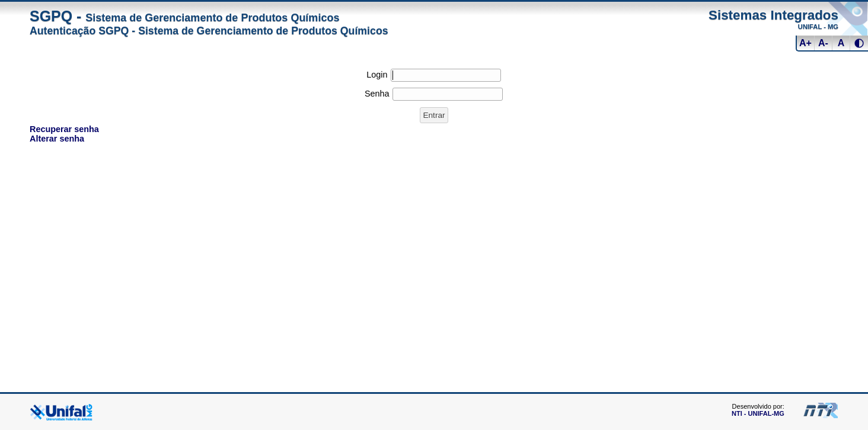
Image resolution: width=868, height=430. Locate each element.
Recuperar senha (64, 129)
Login (377, 75)
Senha (377, 94)
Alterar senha (57, 139)
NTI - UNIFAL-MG (758, 413)
